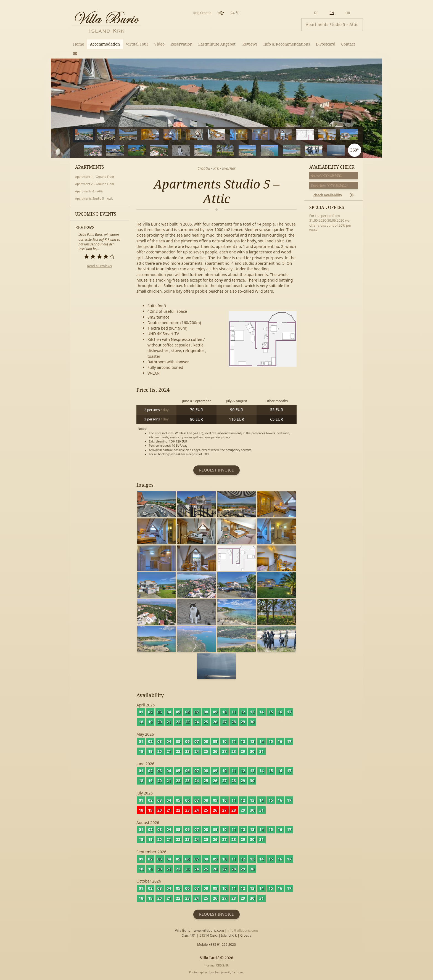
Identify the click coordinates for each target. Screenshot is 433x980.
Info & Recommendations (287, 44)
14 (106, 150)
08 (206, 712)
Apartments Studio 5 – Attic (94, 198)
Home (79, 44)
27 (225, 722)
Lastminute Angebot (217, 44)
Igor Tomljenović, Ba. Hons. (226, 972)
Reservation (181, 44)
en (332, 13)
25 (206, 722)
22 (283, 150)
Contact (348, 44)
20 (239, 150)
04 (169, 712)
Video (159, 44)
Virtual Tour (137, 44)
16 (150, 150)
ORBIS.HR (222, 965)
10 (296, 134)
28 (234, 722)
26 (215, 722)
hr (348, 13)
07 (197, 712)
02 (150, 712)
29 (243, 722)
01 (141, 712)
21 (261, 150)
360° (354, 150)
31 (262, 751)
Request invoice (216, 470)
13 (84, 150)
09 (215, 712)
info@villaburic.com (243, 930)
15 (128, 150)
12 (340, 134)
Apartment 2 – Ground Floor (95, 184)
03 (160, 712)
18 (195, 150)
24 (327, 150)
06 (187, 712)
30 (252, 722)
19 (217, 150)
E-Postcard (326, 44)
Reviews (250, 44)
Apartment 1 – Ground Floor (95, 177)
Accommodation (105, 44)
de (316, 13)
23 (305, 150)
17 (172, 150)
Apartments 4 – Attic (89, 191)
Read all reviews (99, 266)
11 (318, 134)
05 (178, 712)
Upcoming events (96, 214)
